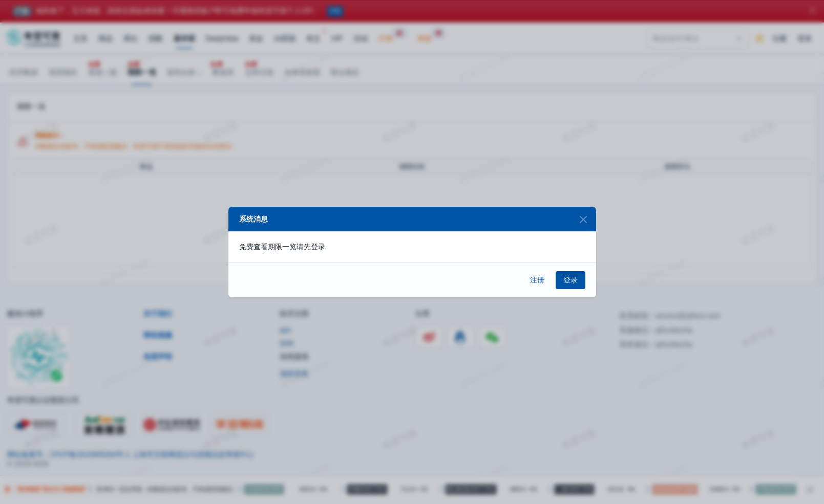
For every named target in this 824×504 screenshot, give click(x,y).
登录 (571, 280)
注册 (537, 280)
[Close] (584, 219)
